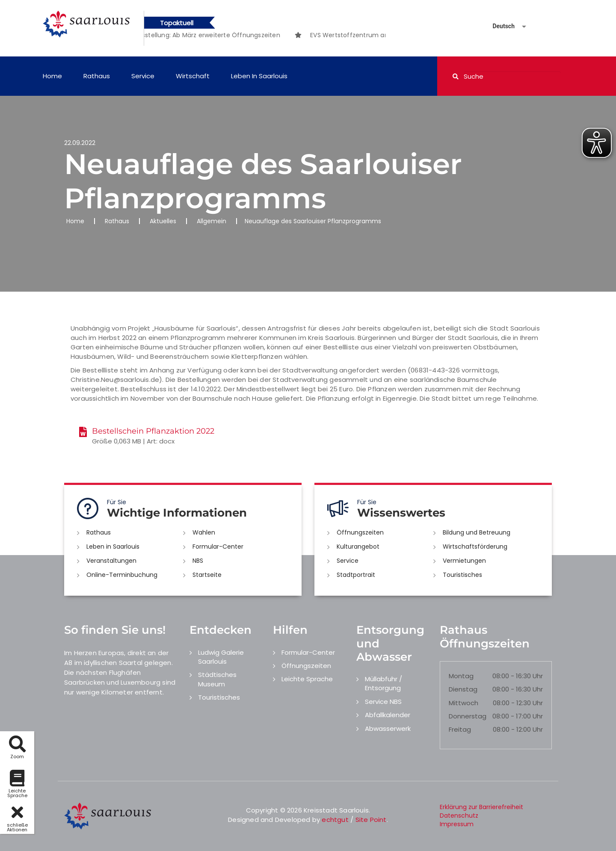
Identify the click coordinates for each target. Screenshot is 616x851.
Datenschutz (459, 816)
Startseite (207, 575)
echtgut (335, 820)
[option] (212, 35)
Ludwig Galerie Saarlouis (221, 657)
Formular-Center (218, 547)
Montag (461, 676)
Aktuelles (163, 221)
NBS (198, 561)
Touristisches (462, 575)
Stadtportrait (356, 575)
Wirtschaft (193, 76)
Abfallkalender (388, 715)
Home (52, 76)
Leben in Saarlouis (259, 76)
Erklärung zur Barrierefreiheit (481, 807)
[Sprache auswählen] (499, 26)
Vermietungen (464, 561)
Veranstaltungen (111, 561)
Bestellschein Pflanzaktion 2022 (153, 431)
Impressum (457, 824)
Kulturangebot (358, 547)
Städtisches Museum (217, 679)
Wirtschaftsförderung (475, 547)
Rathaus (97, 76)
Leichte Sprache (307, 679)
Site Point (371, 820)
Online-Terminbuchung (122, 575)
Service (143, 76)
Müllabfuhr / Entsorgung (384, 683)
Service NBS (383, 702)
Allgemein (212, 221)
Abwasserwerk (388, 728)
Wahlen (204, 532)
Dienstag (463, 689)
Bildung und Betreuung (477, 532)
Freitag (460, 729)
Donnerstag (468, 716)
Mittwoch (463, 703)
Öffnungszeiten (360, 532)
